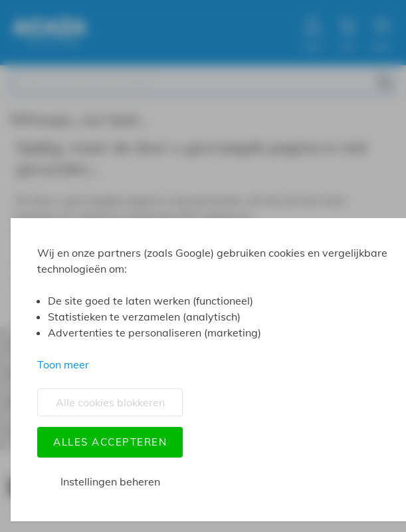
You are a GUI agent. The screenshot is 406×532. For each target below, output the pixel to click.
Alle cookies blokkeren (110, 402)
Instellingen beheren (110, 481)
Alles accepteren (110, 442)
